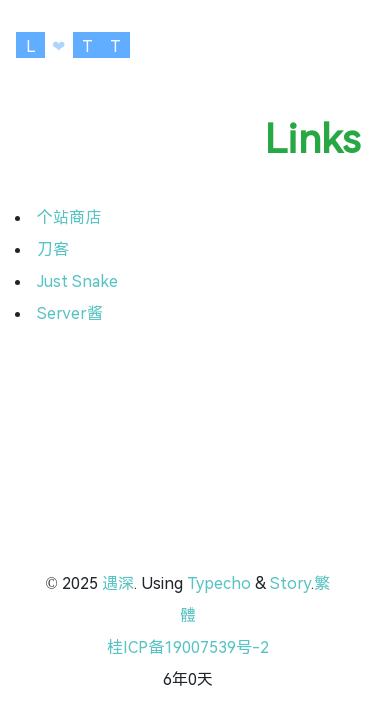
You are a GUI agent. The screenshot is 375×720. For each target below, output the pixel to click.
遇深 (118, 583)
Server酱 (70, 313)
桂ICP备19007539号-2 (188, 647)
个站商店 (69, 217)
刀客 (53, 249)
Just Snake (77, 281)
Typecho (219, 583)
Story (290, 583)
